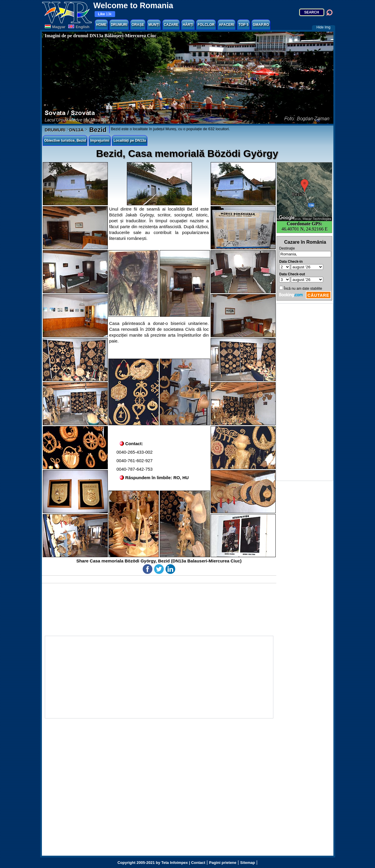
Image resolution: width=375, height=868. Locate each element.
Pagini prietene (223, 863)
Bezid (97, 130)
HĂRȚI (188, 25)
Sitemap (248, 863)
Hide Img (323, 27)
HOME (101, 25)
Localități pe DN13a (130, 140)
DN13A (76, 130)
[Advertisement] (305, 392)
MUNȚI (154, 25)
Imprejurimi (100, 140)
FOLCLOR (206, 25)
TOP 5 (243, 25)
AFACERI (227, 25)
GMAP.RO (261, 25)
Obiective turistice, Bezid (65, 140)
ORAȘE (138, 25)
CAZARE (171, 25)
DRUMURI (119, 25)
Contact (198, 863)
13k (105, 14)
